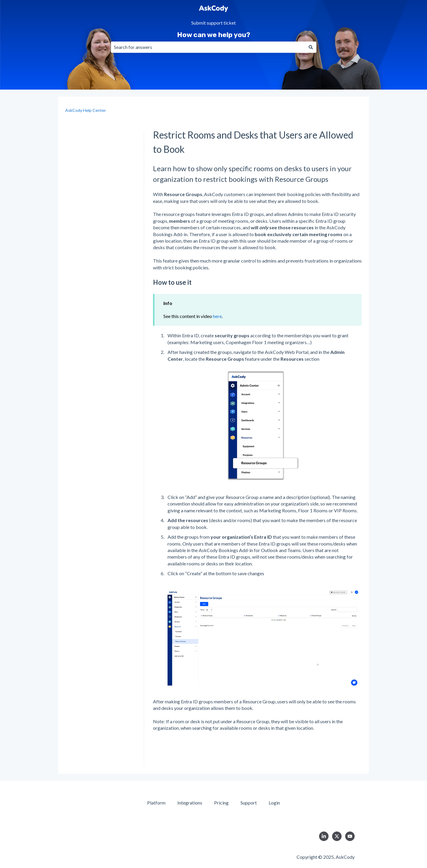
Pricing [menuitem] (221, 803)
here (217, 316)
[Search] (311, 47)
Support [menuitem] (249, 803)
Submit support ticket (213, 23)
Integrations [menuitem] (190, 803)
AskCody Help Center (86, 110)
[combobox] (208, 47)
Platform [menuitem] (156, 803)
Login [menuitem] (274, 803)
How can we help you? (214, 35)
